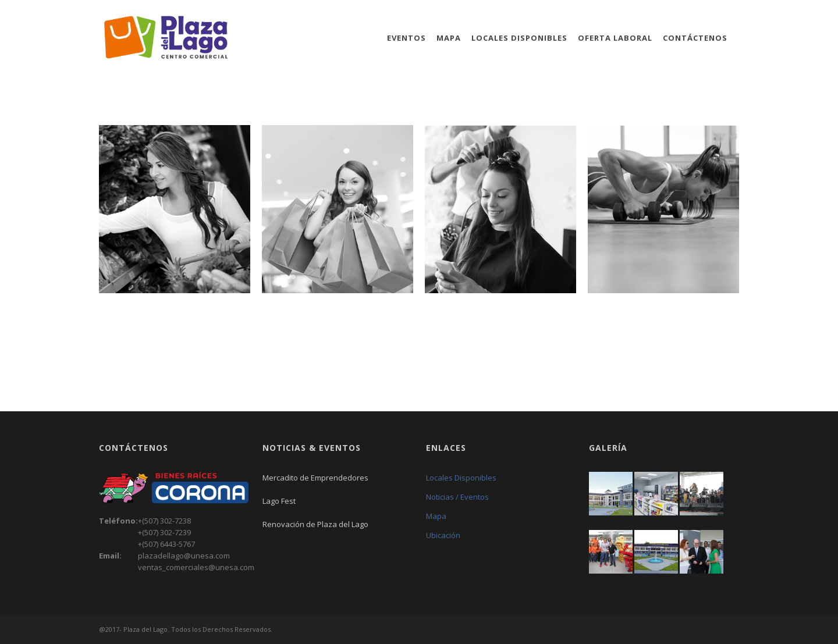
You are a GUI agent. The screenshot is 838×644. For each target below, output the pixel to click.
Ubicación (443, 535)
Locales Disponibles (519, 38)
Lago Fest (279, 501)
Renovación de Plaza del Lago (315, 524)
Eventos (406, 38)
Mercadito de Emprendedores (315, 478)
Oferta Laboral (615, 38)
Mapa (449, 38)
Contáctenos (695, 38)
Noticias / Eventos (457, 497)
